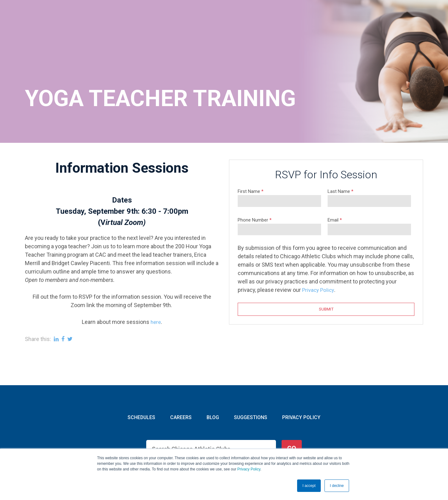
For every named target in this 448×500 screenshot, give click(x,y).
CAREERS (182, 390)
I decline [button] (337, 486)
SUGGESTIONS (250, 390)
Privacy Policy (249, 469)
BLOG (212, 390)
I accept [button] (309, 486)
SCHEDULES (142, 390)
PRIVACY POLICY (300, 390)
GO (292, 421)
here (156, 294)
